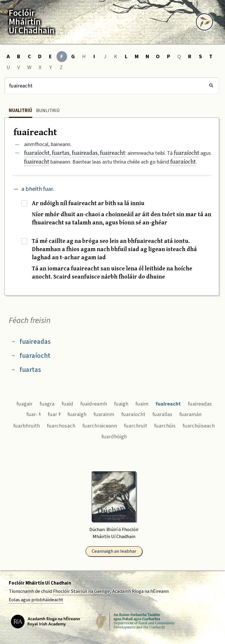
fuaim (142, 404)
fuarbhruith (27, 426)
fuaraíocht (37, 153)
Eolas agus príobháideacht (36, 600)
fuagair (24, 404)
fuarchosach (61, 426)
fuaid (67, 404)
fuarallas (162, 414)
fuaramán (190, 414)
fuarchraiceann (100, 426)
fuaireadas (85, 153)
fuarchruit (135, 426)
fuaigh (121, 404)
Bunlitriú (48, 111)
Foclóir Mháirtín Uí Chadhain (40, 583)
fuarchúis (165, 426)
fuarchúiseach (199, 426)
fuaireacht (112, 153)
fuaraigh (77, 414)
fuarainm (104, 414)
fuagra (47, 404)
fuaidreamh (94, 404)
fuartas (61, 153)
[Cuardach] (112, 86)
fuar (54, 414)
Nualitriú (21, 111)
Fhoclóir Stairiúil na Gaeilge (81, 591)
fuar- (34, 414)
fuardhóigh (114, 437)
